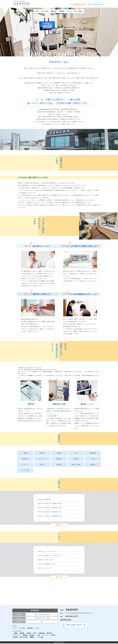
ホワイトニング (42, 460)
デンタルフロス (48, 569)
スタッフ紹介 (45, 12)
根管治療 (42, 454)
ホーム (15, 629)
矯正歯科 (76, 460)
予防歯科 (59, 454)
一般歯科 (25, 454)
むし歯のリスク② (49, 560)
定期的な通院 (48, 500)
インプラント (25, 465)
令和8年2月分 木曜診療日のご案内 (53, 517)
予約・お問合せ (78, 12)
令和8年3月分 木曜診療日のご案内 (53, 513)
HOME (37, 12)
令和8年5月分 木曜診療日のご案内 (53, 504)
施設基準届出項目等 (66, 621)
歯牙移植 (59, 465)
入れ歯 (93, 460)
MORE (59, 526)
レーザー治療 (25, 471)
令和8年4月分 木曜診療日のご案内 (53, 508)
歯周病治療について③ (50, 565)
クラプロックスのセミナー (51, 552)
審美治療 (59, 460)
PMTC (76, 454)
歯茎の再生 (25, 460)
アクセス (69, 12)
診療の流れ (54, 12)
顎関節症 (93, 465)
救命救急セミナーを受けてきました (53, 556)
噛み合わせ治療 (76, 465)
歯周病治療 (93, 454)
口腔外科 (42, 465)
